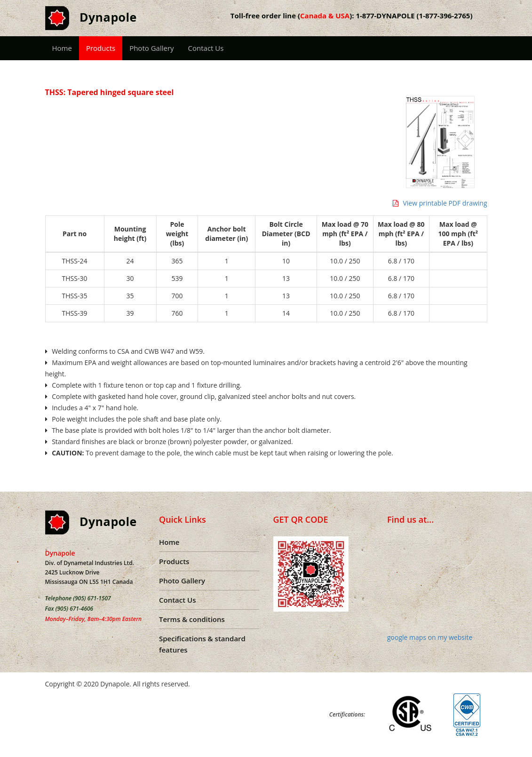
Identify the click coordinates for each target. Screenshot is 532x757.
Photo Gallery (151, 48)
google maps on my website (430, 637)
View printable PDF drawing (440, 203)
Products (101, 48)
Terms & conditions (192, 619)
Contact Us (206, 48)
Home (62, 48)
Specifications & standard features (202, 644)
